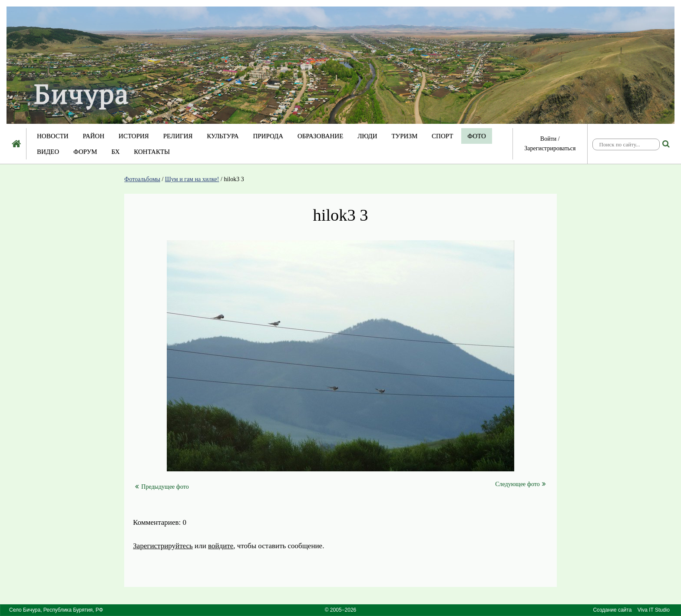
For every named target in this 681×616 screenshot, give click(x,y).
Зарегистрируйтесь (163, 546)
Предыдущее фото (162, 487)
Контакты (152, 152)
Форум (85, 152)
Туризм (404, 136)
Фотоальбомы (142, 179)
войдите (221, 546)
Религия (178, 136)
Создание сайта (612, 610)
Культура (223, 136)
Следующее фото (520, 484)
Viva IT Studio (654, 610)
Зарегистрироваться (550, 148)
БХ (115, 152)
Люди (367, 136)
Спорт (442, 136)
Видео (48, 152)
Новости (53, 136)
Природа (268, 136)
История (134, 136)
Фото (477, 136)
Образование (320, 136)
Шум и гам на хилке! (192, 179)
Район (93, 136)
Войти (548, 139)
